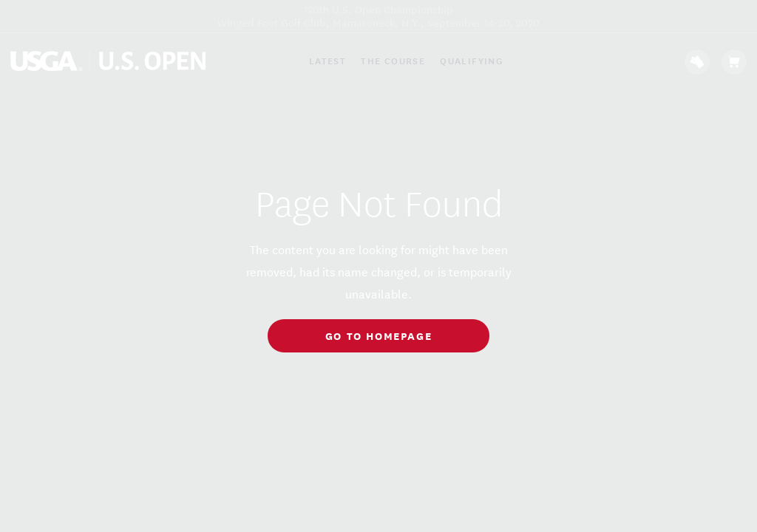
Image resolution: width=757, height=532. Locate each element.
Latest (327, 61)
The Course (393, 61)
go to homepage (378, 335)
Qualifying (472, 61)
